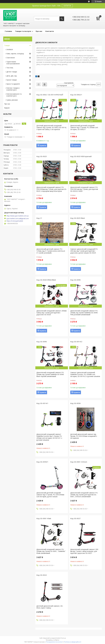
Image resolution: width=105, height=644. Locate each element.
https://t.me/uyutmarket (15, 221)
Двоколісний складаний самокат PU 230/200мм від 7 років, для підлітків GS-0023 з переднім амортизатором (52, 189)
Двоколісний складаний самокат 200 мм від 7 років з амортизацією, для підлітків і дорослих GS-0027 (84, 551)
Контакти (50, 31)
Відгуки (7, 108)
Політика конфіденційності (73, 642)
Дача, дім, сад (11, 76)
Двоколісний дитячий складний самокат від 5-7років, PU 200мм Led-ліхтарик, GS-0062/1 (84, 127)
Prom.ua (63, 638)
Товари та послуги (23, 31)
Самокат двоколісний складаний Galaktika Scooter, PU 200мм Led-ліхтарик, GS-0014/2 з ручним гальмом (85, 374)
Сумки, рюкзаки (12, 100)
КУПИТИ (67, 6)
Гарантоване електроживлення (13, 63)
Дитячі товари (12, 72)
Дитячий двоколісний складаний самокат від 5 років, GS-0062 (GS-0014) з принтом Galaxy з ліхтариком (51, 127)
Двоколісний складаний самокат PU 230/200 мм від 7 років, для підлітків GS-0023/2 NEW (84, 189)
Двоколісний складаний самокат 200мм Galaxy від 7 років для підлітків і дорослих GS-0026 (51, 313)
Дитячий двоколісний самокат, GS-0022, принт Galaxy (50, 607)
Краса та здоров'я (13, 84)
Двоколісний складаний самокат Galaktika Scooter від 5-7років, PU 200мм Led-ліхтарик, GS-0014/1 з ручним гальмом (49, 437)
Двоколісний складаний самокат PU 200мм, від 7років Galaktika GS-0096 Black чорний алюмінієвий (50, 374)
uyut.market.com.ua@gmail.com (18, 219)
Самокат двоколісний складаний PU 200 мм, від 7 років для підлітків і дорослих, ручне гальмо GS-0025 (84, 251)
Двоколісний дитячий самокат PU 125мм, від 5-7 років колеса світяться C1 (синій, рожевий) (51, 251)
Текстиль (10, 68)
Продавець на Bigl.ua (52, 640)
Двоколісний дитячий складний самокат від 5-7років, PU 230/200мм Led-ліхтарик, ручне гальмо (50, 495)
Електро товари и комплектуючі (13, 89)
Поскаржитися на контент (54, 642)
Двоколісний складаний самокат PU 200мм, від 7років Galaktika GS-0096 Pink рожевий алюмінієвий (84, 313)
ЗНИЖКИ (10, 50)
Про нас (39, 31)
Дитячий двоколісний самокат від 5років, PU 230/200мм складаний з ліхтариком (84, 436)
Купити (43, 145)
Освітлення (11, 58)
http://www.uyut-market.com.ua (18, 216)
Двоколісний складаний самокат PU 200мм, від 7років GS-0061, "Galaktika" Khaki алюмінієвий (51, 551)
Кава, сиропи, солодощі (15, 54)
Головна (8, 31)
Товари (7, 45)
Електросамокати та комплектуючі (14, 95)
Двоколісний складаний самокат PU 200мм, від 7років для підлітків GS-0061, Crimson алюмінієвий (84, 495)
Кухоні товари (12, 80)
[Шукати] (62, 19)
